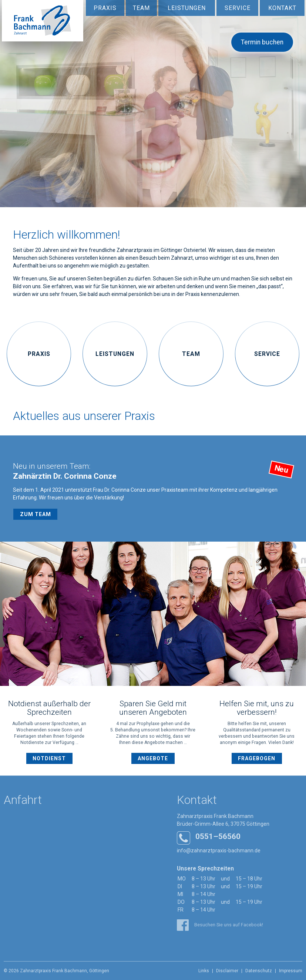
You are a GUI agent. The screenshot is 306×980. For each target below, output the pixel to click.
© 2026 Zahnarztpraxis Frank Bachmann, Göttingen (56, 971)
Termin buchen (262, 42)
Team (141, 8)
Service (238, 8)
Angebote (153, 758)
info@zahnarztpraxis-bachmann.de (219, 851)
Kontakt (282, 8)
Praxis (105, 8)
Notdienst (49, 758)
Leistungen (187, 8)
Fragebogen (257, 758)
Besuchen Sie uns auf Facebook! (220, 925)
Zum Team (36, 514)
